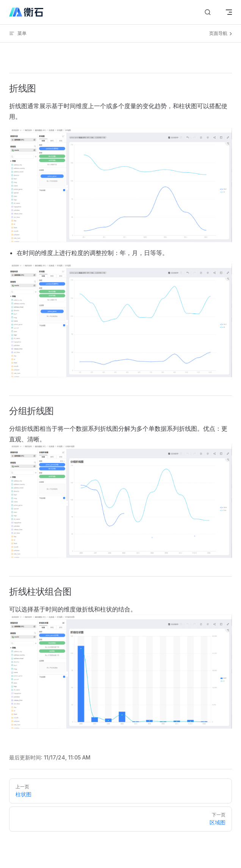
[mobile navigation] (229, 12)
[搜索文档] (208, 12)
